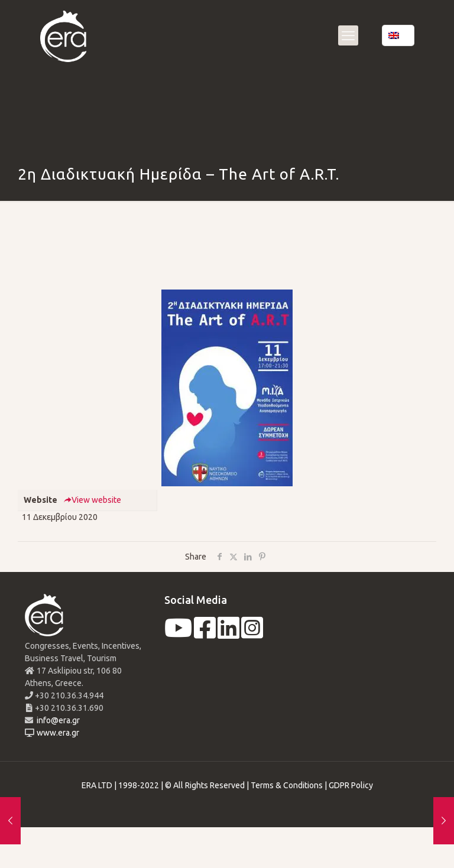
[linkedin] (228, 634)
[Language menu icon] (398, 35)
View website (92, 500)
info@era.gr (57, 720)
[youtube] (178, 634)
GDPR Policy (351, 785)
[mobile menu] (348, 35)
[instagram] (252, 634)
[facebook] (205, 634)
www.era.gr (56, 733)
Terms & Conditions (287, 785)
